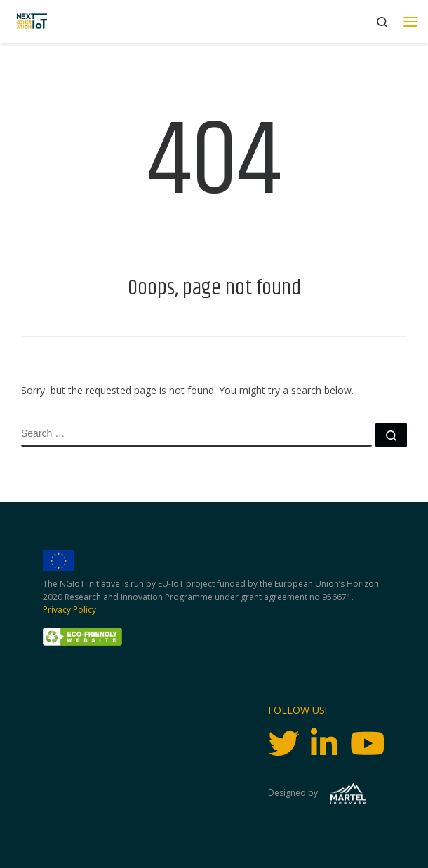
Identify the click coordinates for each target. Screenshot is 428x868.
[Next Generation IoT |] (32, 21)
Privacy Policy (69, 610)
